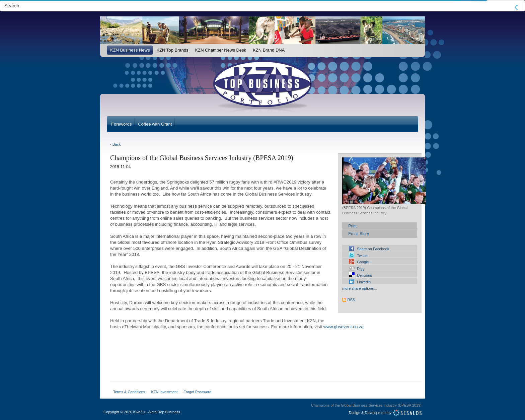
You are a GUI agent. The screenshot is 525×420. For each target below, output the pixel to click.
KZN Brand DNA (269, 50)
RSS (351, 300)
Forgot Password (197, 392)
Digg (361, 269)
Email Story (359, 234)
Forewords (121, 124)
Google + (364, 262)
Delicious (364, 275)
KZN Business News (130, 50)
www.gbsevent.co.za (344, 327)
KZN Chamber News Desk (221, 50)
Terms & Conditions (129, 392)
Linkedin (364, 282)
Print (352, 226)
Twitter (362, 256)
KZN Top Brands (172, 50)
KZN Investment (164, 392)
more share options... (359, 288)
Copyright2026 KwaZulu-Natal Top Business (142, 412)
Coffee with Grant (155, 124)
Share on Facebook (373, 249)
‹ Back (115, 144)
